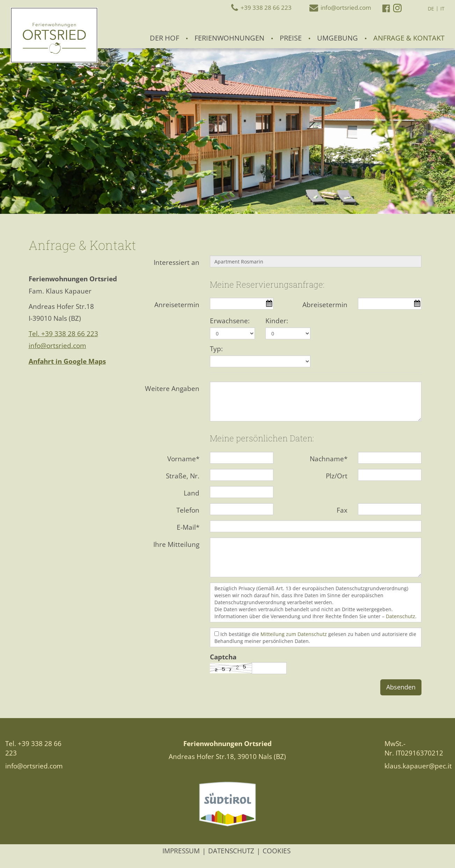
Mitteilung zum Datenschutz (294, 634)
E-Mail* (188, 527)
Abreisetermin (325, 305)
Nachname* (329, 459)
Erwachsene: (230, 321)
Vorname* (183, 459)
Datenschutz (401, 616)
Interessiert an (177, 262)
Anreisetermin (177, 305)
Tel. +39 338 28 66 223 (63, 334)
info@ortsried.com (57, 346)
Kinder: (277, 321)
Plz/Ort (337, 476)
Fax (342, 510)
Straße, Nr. (183, 476)
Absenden (401, 687)
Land (192, 493)
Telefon (188, 510)
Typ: (216, 349)
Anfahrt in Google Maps (67, 361)
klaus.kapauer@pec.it (418, 766)
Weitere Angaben (172, 389)
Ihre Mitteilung (176, 544)
